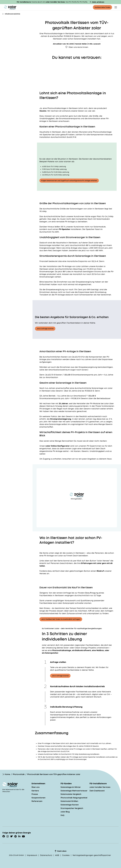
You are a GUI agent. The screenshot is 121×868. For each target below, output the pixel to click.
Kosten (64, 357)
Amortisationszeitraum (59, 370)
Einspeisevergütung (85, 282)
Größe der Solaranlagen (71, 209)
